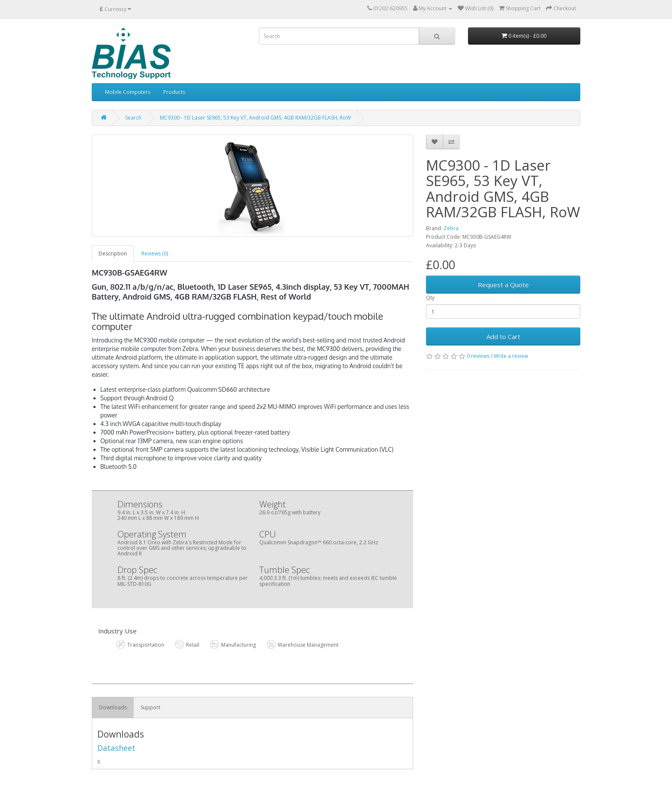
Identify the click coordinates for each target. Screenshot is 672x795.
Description (113, 253)
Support (150, 707)
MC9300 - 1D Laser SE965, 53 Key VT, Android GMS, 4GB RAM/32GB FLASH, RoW (255, 118)
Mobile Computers (128, 92)
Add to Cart (503, 336)
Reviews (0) (155, 253)
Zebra (451, 228)
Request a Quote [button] (503, 285)
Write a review (511, 356)
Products (174, 92)
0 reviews (478, 356)
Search (133, 118)
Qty (430, 298)
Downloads (113, 707)
